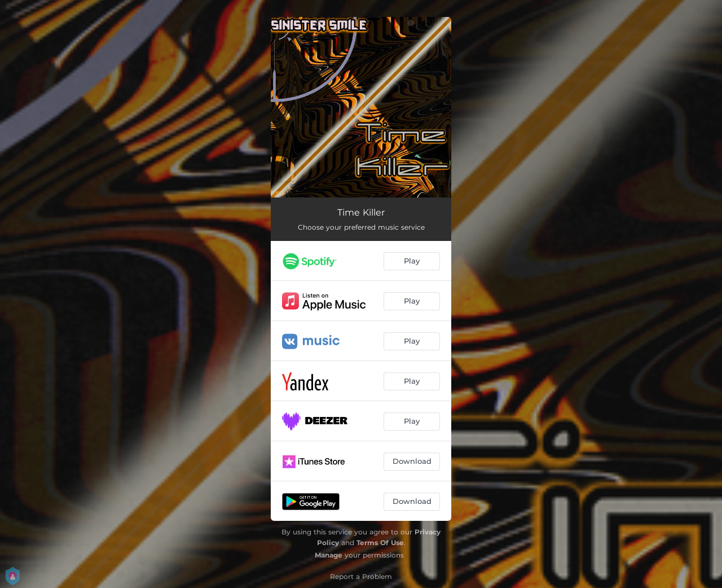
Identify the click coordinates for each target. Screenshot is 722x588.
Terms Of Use (380, 543)
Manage (329, 555)
